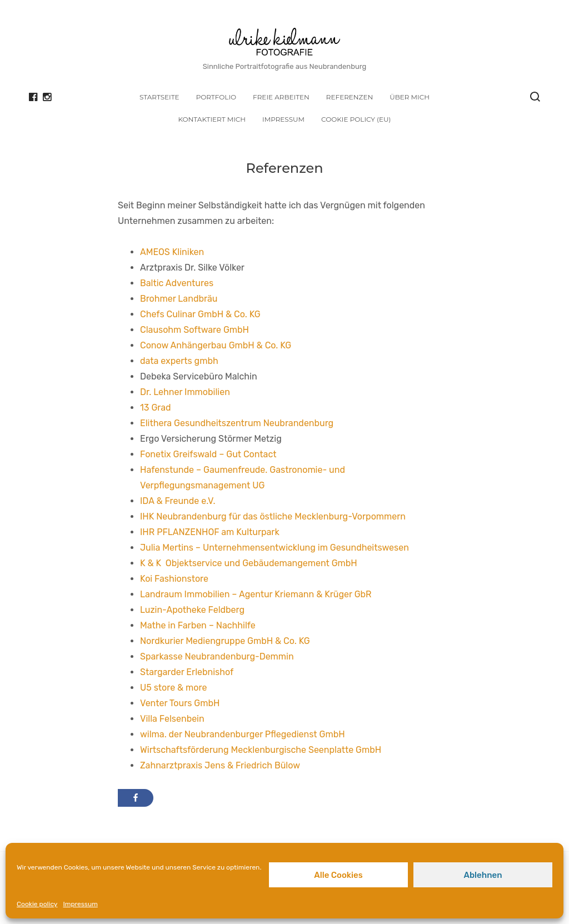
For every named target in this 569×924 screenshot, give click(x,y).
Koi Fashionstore (174, 579)
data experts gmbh (179, 361)
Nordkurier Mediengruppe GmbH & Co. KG (225, 641)
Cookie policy (37, 904)
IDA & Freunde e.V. (178, 501)
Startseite (159, 97)
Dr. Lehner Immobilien (185, 392)
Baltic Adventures (177, 283)
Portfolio (216, 97)
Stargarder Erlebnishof (187, 672)
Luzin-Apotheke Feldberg (192, 610)
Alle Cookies (338, 875)
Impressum (80, 904)
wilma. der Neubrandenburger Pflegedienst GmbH (243, 734)
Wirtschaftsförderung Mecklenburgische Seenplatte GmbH (261, 750)
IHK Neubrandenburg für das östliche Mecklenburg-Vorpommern (273, 516)
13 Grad (156, 408)
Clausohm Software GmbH (194, 330)
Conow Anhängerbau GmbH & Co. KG (216, 345)
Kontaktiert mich (212, 119)
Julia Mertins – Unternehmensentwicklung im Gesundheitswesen (274, 548)
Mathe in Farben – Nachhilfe (198, 625)
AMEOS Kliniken (172, 252)
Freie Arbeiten (281, 97)
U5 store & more (173, 688)
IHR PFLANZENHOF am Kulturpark (210, 532)
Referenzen (350, 97)
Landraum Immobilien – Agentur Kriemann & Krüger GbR (256, 594)
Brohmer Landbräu (179, 299)
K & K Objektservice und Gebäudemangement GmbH (249, 563)
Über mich (410, 97)
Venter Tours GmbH (180, 703)
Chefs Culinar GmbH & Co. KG (200, 314)
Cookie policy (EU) (356, 119)
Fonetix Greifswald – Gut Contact (208, 454)
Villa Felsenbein (172, 719)
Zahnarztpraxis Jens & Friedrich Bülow (220, 765)
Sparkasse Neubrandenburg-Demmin (217, 656)
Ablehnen (483, 875)
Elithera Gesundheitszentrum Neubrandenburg (237, 423)
